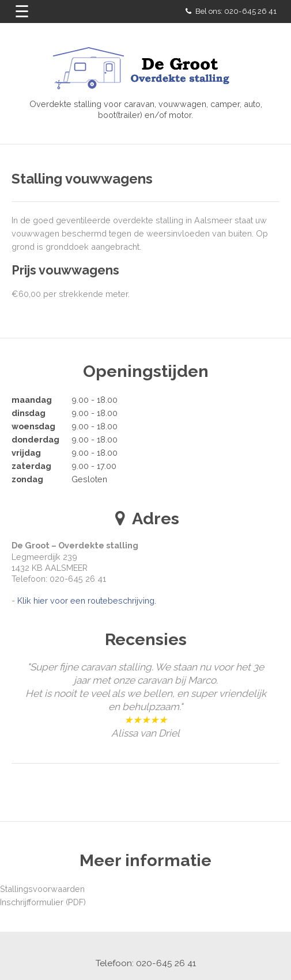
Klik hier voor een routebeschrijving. (87, 600)
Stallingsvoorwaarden (42, 889)
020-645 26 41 (250, 11)
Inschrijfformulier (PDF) (43, 902)
